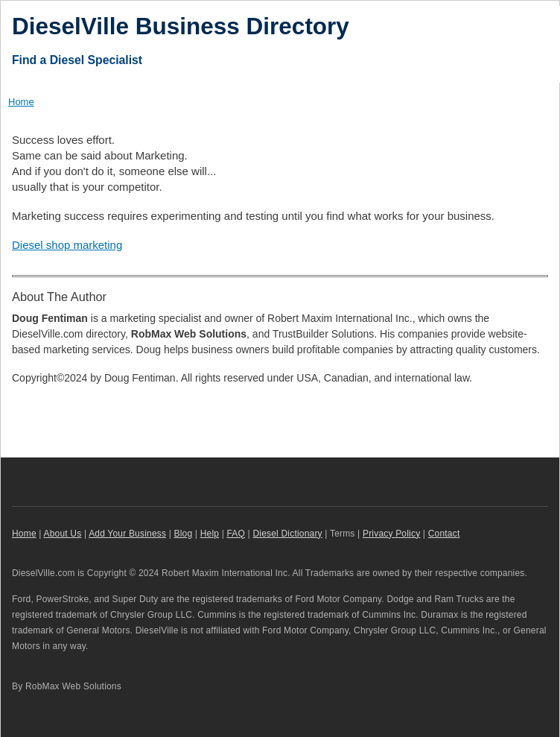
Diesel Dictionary (287, 534)
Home (21, 102)
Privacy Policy (391, 534)
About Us (63, 534)
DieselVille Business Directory (181, 26)
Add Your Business (127, 534)
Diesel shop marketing (67, 245)
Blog (184, 534)
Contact (444, 534)
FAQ (236, 534)
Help (210, 534)
